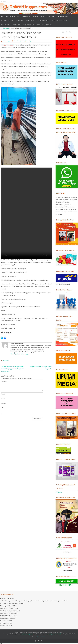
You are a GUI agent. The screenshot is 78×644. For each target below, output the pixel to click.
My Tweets (59, 492)
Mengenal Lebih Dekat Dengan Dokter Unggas (41, 368)
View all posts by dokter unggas (21, 354)
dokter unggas (7, 41)
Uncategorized (6, 28)
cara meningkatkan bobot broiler (54, 634)
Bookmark (6, 360)
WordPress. (44, 637)
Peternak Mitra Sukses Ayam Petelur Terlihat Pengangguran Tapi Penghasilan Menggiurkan (13, 369)
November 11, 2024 (19, 41)
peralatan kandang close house (28, 634)
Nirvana (39, 637)
